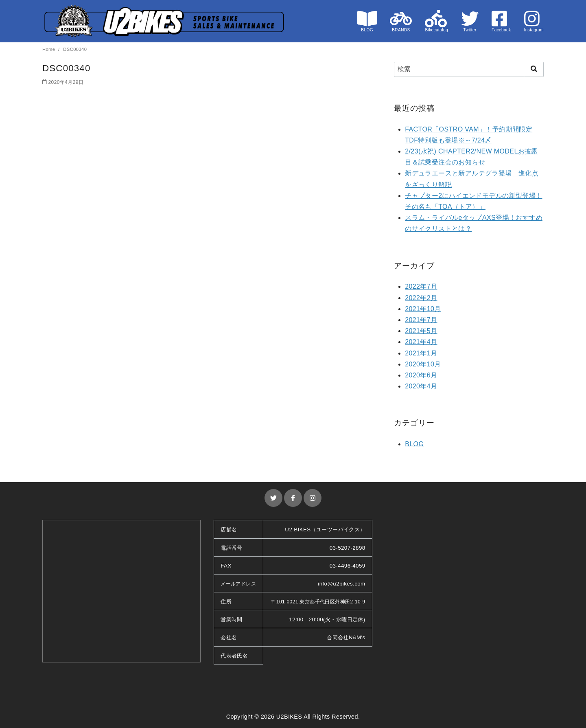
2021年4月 (421, 342)
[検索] (469, 69)
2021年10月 (423, 309)
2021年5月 (421, 331)
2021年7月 (421, 320)
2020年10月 (423, 364)
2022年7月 (421, 286)
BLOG (414, 444)
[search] (534, 69)
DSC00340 (75, 49)
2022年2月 (421, 298)
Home (49, 49)
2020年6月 (421, 375)
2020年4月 (421, 386)
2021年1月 (421, 353)
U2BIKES (289, 717)
